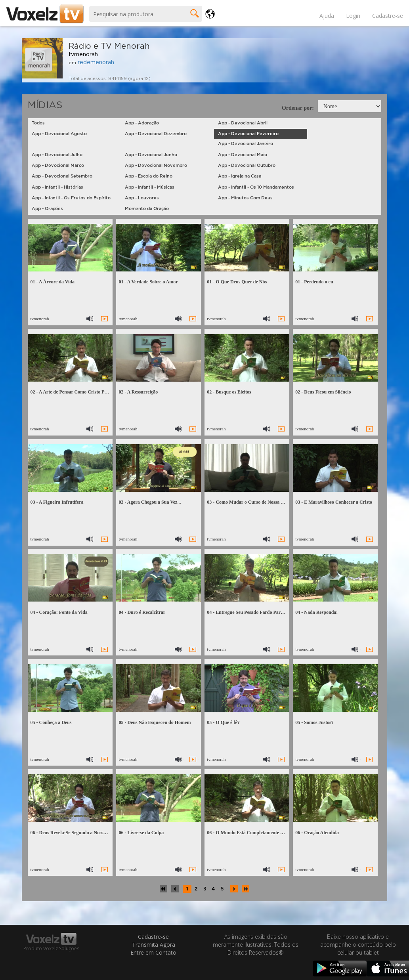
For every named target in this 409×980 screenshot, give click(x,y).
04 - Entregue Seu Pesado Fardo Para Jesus (251, 612)
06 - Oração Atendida (317, 833)
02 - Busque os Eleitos (229, 392)
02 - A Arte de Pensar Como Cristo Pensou (73, 392)
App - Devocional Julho (57, 155)
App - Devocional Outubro (247, 165)
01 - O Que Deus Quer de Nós (237, 282)
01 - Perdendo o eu (314, 282)
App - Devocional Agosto (59, 134)
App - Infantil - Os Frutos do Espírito (71, 198)
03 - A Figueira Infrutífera (57, 502)
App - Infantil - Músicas (150, 187)
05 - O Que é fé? (223, 722)
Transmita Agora (154, 945)
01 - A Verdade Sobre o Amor (148, 282)
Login (353, 16)
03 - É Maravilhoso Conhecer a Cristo (334, 502)
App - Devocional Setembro (62, 176)
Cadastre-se (388, 16)
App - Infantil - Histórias (57, 187)
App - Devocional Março (58, 165)
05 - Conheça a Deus (51, 722)
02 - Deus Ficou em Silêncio (323, 392)
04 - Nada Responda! (316, 612)
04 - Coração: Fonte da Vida (59, 612)
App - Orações (47, 209)
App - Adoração (142, 123)
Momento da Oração (147, 209)
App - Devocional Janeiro (246, 144)
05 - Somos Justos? (314, 722)
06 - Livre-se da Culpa (141, 833)
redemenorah (96, 63)
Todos (38, 123)
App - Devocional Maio (243, 155)
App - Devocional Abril (243, 123)
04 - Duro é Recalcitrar (142, 612)
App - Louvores (142, 198)
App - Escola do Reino (149, 176)
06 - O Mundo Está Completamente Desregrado (255, 833)
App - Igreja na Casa (240, 176)
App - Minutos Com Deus (245, 198)
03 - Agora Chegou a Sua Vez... (150, 502)
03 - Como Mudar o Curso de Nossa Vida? (250, 502)
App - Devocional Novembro (156, 165)
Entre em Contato (153, 952)
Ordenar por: (298, 108)
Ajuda (327, 16)
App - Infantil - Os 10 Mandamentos (256, 187)
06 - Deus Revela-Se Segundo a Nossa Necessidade (81, 833)
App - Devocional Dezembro (156, 134)
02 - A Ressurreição (138, 392)
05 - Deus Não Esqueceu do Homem (155, 722)
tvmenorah (83, 55)
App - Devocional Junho (151, 155)
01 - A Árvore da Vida (52, 282)
